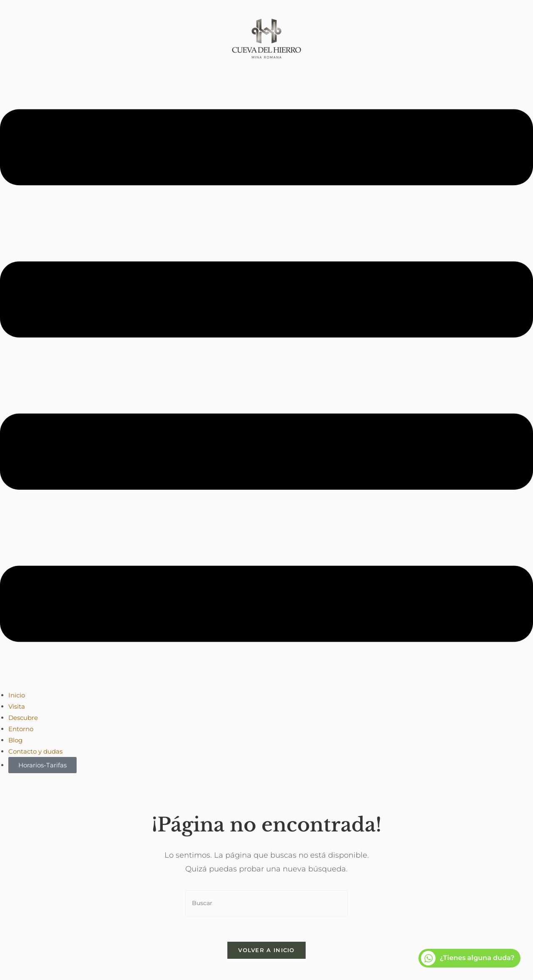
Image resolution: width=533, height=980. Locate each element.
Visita (17, 706)
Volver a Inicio (266, 950)
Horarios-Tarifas (42, 765)
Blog (15, 740)
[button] (266, 377)
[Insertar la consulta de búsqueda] (266, 903)
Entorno (21, 729)
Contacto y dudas (35, 751)
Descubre (23, 718)
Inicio (17, 695)
